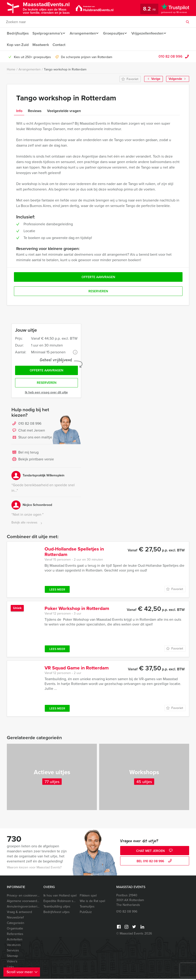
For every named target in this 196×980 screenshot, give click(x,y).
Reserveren (47, 384)
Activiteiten (15, 941)
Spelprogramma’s (47, 33)
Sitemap (12, 957)
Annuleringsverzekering (23, 908)
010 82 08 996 (171, 56)
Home (11, 69)
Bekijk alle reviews (27, 524)
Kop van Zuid (17, 45)
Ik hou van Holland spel (60, 897)
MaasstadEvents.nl (49, 8)
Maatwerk (41, 45)
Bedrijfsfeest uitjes (57, 913)
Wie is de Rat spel (92, 902)
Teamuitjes (87, 908)
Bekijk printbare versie (33, 461)
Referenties (15, 935)
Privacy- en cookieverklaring (23, 897)
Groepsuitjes (116, 33)
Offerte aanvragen (46, 371)
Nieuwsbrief (15, 919)
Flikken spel (88, 897)
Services (13, 952)
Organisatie (15, 930)
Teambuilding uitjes (57, 908)
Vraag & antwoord (19, 913)
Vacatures (14, 946)
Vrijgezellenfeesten (151, 33)
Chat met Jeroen (28, 432)
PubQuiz (86, 913)
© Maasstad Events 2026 (134, 935)
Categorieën (16, 924)
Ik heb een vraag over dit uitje (46, 393)
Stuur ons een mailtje (32, 439)
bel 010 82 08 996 (155, 862)
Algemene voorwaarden (23, 902)
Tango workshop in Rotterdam (65, 69)
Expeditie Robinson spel (60, 902)
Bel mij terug (25, 454)
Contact (59, 45)
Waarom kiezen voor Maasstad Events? (34, 869)
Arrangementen (83, 33)
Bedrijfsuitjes (18, 33)
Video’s (12, 963)
